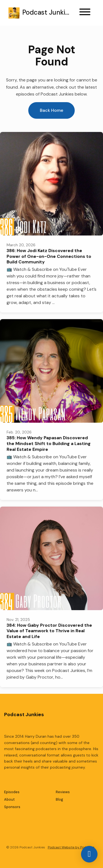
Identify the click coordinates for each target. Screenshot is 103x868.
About (9, 799)
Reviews (63, 792)
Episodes (12, 792)
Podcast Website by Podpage (71, 847)
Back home (51, 110)
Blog (59, 799)
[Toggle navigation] (85, 13)
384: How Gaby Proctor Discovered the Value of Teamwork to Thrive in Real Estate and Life (49, 631)
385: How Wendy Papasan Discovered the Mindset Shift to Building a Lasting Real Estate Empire (49, 444)
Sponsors (12, 807)
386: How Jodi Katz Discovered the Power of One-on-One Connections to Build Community (49, 256)
